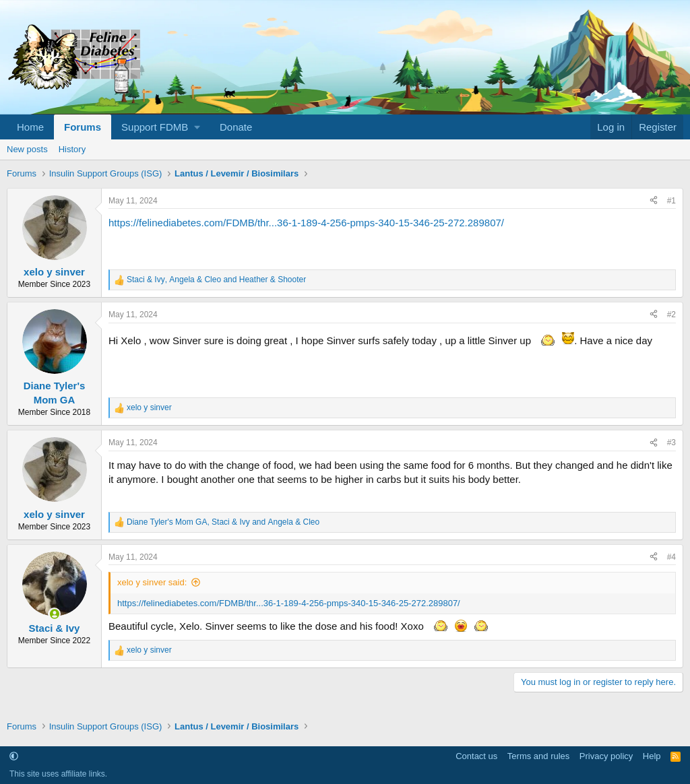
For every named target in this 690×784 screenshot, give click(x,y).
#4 (671, 557)
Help (652, 756)
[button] (160, 127)
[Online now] (54, 614)
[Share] (654, 201)
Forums (83, 127)
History (72, 149)
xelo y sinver (54, 272)
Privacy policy (606, 756)
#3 (671, 443)
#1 (671, 201)
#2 (671, 315)
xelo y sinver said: (152, 582)
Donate (236, 127)
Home (30, 127)
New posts (27, 149)
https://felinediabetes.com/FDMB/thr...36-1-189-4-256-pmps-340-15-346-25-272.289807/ (306, 223)
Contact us (476, 756)
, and (216, 280)
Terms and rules (538, 756)
